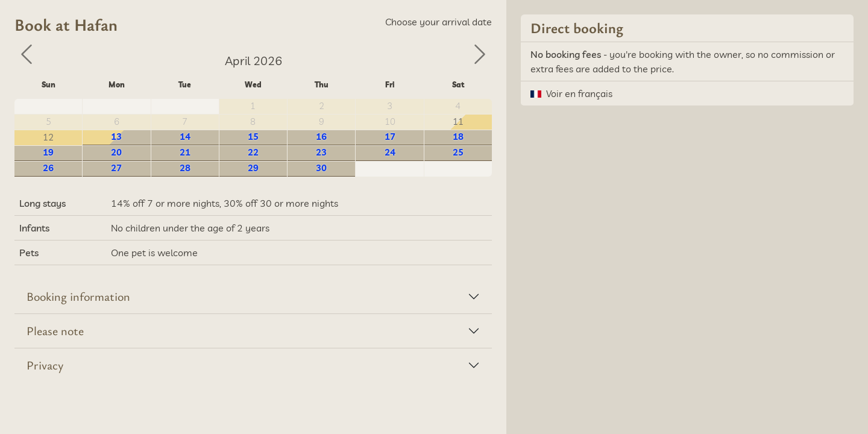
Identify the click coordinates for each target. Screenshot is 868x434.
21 (185, 152)
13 (116, 137)
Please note (55, 331)
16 (321, 137)
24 (390, 152)
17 (390, 137)
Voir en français (579, 93)
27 (116, 168)
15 (253, 137)
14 (185, 137)
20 (116, 152)
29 (253, 168)
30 (321, 168)
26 (48, 168)
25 (458, 152)
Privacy (45, 365)
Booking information (78, 296)
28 (185, 168)
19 (48, 152)
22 (253, 152)
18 (458, 137)
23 (321, 152)
